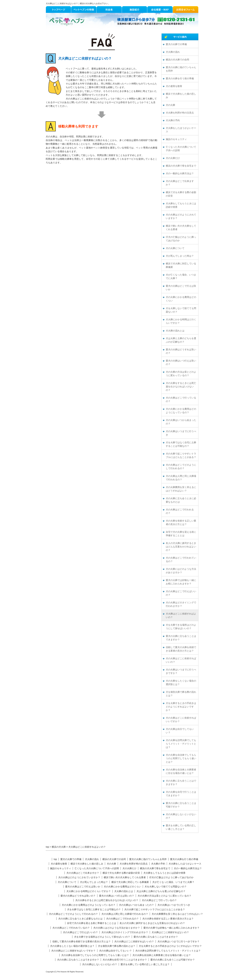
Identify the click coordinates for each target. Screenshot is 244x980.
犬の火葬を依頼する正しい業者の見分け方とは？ (181, 523)
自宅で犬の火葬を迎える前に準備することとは (181, 534)
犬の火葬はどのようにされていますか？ (181, 216)
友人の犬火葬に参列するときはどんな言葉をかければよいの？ (181, 547)
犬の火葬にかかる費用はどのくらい (181, 299)
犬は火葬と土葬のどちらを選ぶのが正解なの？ (181, 340)
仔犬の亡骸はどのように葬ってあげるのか (181, 239)
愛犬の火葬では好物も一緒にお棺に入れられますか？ (181, 582)
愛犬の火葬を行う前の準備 (180, 79)
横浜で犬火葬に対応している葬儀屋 (181, 265)
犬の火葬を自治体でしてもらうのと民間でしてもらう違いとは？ (181, 758)
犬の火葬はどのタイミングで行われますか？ (181, 604)
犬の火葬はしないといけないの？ (181, 816)
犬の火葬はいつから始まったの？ (181, 422)
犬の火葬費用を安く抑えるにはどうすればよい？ (181, 489)
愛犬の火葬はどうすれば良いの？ (181, 351)
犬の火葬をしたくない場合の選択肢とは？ (181, 683)
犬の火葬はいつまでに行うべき (181, 433)
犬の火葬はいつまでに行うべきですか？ (181, 671)
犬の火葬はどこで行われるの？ (180, 511)
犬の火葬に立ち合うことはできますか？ (181, 783)
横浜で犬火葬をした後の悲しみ (181, 96)
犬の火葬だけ (173, 158)
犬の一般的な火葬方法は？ (180, 173)
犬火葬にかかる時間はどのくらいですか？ (181, 321)
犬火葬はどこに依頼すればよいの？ (181, 616)
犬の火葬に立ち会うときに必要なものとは (181, 500)
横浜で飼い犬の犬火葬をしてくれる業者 (181, 228)
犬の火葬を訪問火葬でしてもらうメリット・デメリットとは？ (181, 744)
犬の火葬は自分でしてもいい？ (180, 731)
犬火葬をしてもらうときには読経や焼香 (181, 205)
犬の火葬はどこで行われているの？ (181, 560)
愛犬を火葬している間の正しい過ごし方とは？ (181, 827)
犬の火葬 (170, 105)
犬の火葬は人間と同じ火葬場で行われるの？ (181, 478)
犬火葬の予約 (173, 120)
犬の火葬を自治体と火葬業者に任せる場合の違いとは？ (181, 771)
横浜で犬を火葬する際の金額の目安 (181, 194)
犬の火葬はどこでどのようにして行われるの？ (181, 467)
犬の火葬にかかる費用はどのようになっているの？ (181, 411)
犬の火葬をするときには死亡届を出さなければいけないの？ (181, 387)
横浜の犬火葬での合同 (177, 60)
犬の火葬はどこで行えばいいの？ (181, 593)
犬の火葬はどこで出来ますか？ (180, 183)
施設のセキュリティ (176, 139)
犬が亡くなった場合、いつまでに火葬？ (181, 277)
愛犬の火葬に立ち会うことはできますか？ (181, 638)
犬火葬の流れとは (175, 331)
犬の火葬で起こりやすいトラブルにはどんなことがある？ (181, 455)
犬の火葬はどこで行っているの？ (181, 400)
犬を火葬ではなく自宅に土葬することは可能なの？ (181, 444)
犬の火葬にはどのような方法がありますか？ (181, 571)
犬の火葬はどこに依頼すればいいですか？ (181, 720)
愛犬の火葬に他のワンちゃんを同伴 (181, 69)
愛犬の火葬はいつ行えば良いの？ (181, 362)
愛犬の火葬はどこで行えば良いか (181, 288)
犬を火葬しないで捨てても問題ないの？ (181, 310)
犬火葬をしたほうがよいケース (181, 130)
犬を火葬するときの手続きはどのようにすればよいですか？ (181, 707)
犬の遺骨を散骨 (174, 86)
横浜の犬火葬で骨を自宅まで (181, 166)
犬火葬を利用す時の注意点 (180, 113)
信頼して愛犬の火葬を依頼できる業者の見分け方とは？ (181, 649)
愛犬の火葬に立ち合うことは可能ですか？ (181, 805)
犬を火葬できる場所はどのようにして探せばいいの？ (181, 627)
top (55, 859)
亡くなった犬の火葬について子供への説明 (181, 149)
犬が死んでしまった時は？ (180, 256)
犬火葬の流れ (173, 52)
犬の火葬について (175, 248)
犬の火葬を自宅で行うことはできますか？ (181, 794)
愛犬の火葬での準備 (176, 44)
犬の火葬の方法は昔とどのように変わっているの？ (181, 374)
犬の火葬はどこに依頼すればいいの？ (181, 660)
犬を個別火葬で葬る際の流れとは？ (181, 694)
